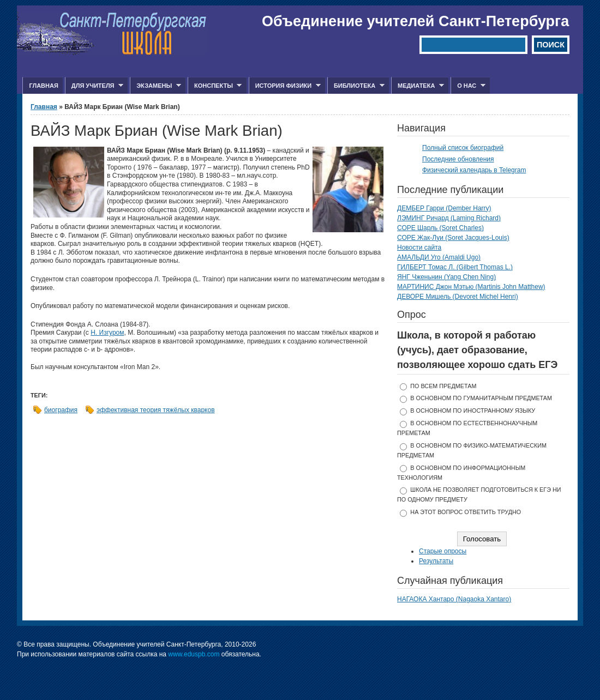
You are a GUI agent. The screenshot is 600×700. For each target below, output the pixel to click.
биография (61, 410)
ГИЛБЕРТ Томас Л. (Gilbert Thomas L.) (455, 267)
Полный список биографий (463, 148)
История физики (285, 86)
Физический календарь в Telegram (474, 170)
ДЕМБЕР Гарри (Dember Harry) (444, 208)
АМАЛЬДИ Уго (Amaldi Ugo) (439, 257)
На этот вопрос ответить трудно (466, 512)
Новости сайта (419, 248)
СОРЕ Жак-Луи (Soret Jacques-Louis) (453, 238)
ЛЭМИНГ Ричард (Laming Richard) (449, 218)
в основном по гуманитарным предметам (481, 398)
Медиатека (418, 86)
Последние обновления (458, 159)
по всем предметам (443, 386)
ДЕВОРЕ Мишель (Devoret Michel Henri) (458, 297)
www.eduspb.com (194, 654)
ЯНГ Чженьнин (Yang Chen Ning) (446, 277)
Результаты (436, 561)
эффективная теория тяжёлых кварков (155, 410)
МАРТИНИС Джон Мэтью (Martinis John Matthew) (471, 287)
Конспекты (215, 86)
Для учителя (94, 86)
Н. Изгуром (107, 333)
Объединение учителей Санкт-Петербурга (415, 21)
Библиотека (356, 86)
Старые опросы (443, 551)
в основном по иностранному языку (473, 411)
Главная (43, 86)
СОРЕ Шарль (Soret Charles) (440, 228)
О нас (468, 86)
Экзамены (155, 86)
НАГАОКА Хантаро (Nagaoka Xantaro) (454, 599)
